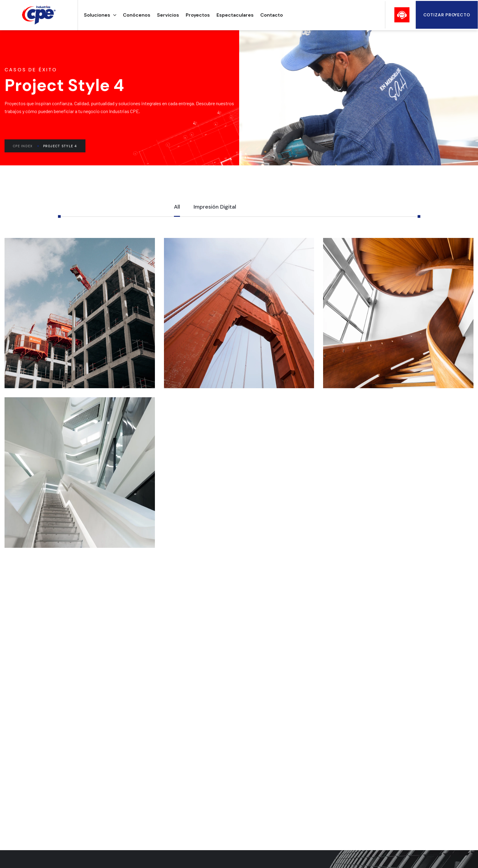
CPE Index (26, 146)
